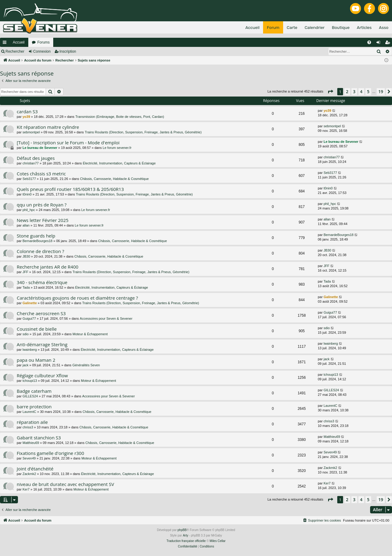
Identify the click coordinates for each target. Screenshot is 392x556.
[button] (330, 92)
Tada (26, 287)
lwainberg (30, 350)
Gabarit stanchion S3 (39, 438)
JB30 (26, 256)
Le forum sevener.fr (117, 148)
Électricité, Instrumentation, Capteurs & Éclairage (119, 163)
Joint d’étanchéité (35, 469)
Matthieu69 (31, 443)
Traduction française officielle (186, 541)
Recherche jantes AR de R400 (48, 267)
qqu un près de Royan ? (42, 205)
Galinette (30, 303)
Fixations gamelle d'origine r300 (50, 453)
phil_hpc (29, 210)
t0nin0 (27, 194)
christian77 (31, 163)
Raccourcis (6, 44)
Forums (44, 42)
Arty (186, 535)
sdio (26, 334)
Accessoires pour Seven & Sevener (106, 318)
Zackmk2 (29, 474)
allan (26, 225)
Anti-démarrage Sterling (42, 344)
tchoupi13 (30, 381)
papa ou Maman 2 (36, 360)
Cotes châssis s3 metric (41, 174)
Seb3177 (29, 179)
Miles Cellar (217, 541)
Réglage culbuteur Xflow (42, 375)
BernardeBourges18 (37, 241)
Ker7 (26, 489)
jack (26, 365)
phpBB (182, 530)
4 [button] (361, 91)
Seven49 (29, 458)
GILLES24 (30, 396)
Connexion (42, 51)
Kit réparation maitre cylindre (48, 127)
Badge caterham (34, 391)
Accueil (19, 42)
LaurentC (29, 412)
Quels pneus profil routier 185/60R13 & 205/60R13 (70, 189)
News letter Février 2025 (43, 220)
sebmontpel (31, 132)
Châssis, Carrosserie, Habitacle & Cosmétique (114, 179)
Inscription (68, 51)
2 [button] (347, 91)
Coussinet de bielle (37, 329)
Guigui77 (29, 318)
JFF (25, 272)
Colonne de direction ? (40, 251)
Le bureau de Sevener (40, 148)
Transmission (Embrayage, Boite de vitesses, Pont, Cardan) (120, 117)
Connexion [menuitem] (380, 44)
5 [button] (368, 91)
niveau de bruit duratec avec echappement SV (65, 484)
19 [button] (381, 91)
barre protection (34, 406)
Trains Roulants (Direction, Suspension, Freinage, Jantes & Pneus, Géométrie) (143, 132)
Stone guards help (36, 236)
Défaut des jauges (36, 158)
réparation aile (32, 422)
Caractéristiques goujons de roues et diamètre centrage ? (77, 298)
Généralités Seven (86, 365)
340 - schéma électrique (42, 282)
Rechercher (15, 51)
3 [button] (354, 91)
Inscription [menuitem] (389, 44)
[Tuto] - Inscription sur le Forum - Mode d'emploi (68, 143)
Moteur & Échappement (90, 334)
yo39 (26, 117)
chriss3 (28, 427)
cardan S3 (27, 111)
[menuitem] (369, 42)
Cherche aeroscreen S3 (41, 313)
